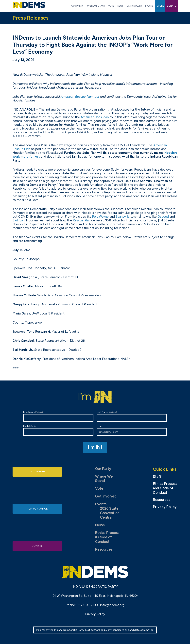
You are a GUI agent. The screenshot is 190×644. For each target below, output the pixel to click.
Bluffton (19, 220)
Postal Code (58, 430)
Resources (104, 549)
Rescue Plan (82, 220)
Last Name (132, 416)
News (100, 525)
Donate (37, 545)
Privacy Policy (165, 507)
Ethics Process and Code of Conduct (165, 488)
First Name (58, 416)
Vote (99, 488)
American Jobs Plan (95, 117)
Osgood (163, 217)
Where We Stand (104, 479)
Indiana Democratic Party (29, 5)
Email (132, 430)
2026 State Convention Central (110, 513)
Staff (157, 477)
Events (101, 504)
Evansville (123, 217)
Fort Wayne (100, 217)
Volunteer (37, 472)
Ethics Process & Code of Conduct (107, 537)
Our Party (103, 469)
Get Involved (106, 496)
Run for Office (37, 509)
